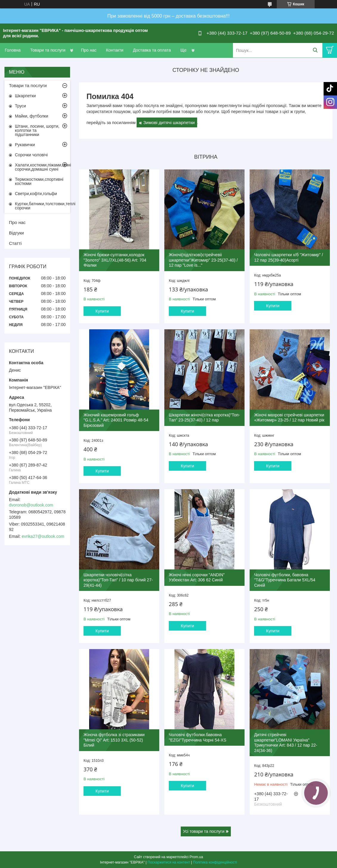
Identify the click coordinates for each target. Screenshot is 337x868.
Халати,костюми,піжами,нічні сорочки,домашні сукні (42, 167)
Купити (102, 311)
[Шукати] (315, 50)
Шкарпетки (25, 96)
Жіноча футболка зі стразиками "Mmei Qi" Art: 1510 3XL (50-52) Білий (114, 740)
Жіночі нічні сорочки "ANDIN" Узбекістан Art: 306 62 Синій (197, 577)
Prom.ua (196, 857)
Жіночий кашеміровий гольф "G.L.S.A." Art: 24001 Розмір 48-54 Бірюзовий (116, 420)
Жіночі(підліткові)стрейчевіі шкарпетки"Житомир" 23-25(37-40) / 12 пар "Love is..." (203, 260)
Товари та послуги (48, 50)
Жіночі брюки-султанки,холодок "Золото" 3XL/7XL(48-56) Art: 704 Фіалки (115, 260)
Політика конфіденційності (215, 862)
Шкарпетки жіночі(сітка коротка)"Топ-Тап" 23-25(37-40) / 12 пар (204, 418)
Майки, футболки (32, 116)
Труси (20, 106)
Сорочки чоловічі (31, 155)
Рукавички (25, 145)
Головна (13, 50)
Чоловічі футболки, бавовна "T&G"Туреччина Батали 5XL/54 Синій (285, 580)
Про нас (89, 50)
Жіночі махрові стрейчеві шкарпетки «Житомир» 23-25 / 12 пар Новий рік (289, 418)
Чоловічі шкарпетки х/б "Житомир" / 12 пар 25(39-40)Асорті (289, 257)
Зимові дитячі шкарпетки (169, 122)
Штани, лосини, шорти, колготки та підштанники (37, 130)
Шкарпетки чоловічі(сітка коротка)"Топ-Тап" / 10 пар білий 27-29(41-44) (118, 580)
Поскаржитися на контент (169, 862)
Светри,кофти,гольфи (36, 194)
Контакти (115, 50)
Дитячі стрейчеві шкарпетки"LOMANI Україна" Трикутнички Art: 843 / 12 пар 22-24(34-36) (286, 743)
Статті (15, 243)
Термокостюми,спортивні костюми (39, 181)
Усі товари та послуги (204, 831)
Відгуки (16, 233)
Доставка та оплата (152, 50)
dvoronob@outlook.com (31, 505)
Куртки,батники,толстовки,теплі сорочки (42, 206)
